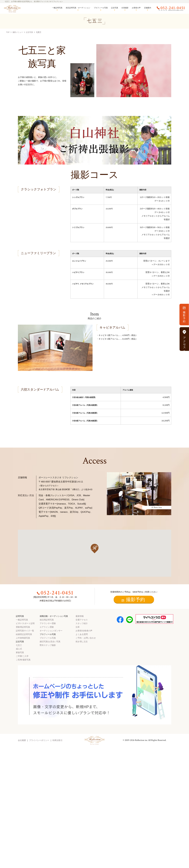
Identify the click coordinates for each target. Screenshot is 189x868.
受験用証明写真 (23, 627)
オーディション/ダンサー (51, 631)
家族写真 (20, 652)
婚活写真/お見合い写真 (50, 642)
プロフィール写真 (101, 8)
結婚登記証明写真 (24, 634)
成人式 (19, 649)
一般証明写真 (57, 8)
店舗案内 (148, 8)
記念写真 (115, 8)
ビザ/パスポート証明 (25, 623)
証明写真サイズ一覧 (25, 631)
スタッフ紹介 (82, 623)
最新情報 (80, 616)
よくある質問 (82, 634)
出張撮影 (125, 8)
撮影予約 (133, 599)
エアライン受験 (47, 627)
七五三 (19, 645)
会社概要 (22, 740)
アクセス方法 (184, 339)
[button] (95, 548)
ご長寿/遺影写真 (23, 660)
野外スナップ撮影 (48, 645)
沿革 (78, 627)
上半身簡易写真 (23, 638)
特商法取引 (58, 740)
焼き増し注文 (82, 642)
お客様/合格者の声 (84, 631)
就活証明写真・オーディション (78, 8)
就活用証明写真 (47, 620)
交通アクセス (82, 620)
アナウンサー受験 (48, 623)
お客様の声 (136, 8)
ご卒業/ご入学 (22, 656)
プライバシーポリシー (39, 740)
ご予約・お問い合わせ (86, 638)
